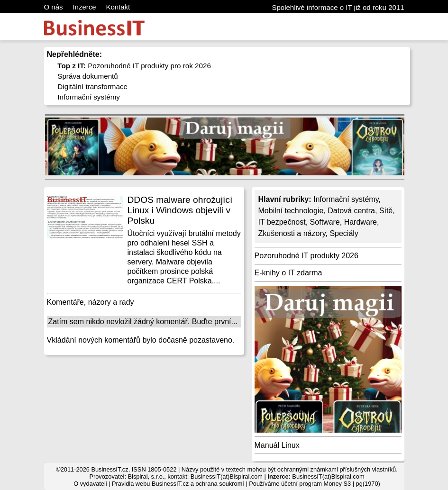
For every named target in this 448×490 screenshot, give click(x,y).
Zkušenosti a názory (292, 233)
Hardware (361, 222)
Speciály (344, 233)
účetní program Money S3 (316, 484)
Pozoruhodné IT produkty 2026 (306, 256)
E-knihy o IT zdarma (288, 273)
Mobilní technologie (291, 211)
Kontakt (118, 7)
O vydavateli (90, 484)
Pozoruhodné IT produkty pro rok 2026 (134, 66)
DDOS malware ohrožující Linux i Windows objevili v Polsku (180, 210)
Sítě (386, 211)
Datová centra (351, 211)
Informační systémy (89, 97)
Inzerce (84, 7)
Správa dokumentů (88, 76)
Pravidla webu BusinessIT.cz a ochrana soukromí (178, 484)
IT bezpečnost (282, 222)
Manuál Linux (277, 445)
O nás (54, 7)
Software (325, 222)
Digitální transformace (92, 86)
